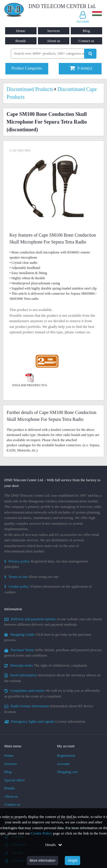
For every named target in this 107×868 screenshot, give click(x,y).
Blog (86, 31)
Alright (72, 861)
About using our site (31, 577)
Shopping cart (67, 772)
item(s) (81, 68)
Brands (21, 41)
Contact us (86, 41)
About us (53, 41)
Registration (66, 755)
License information (45, 721)
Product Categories (27, 68)
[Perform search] (90, 54)
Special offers (15, 780)
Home (21, 31)
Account (63, 764)
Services (53, 31)
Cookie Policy (41, 833)
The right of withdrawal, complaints (46, 665)
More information (43, 861)
